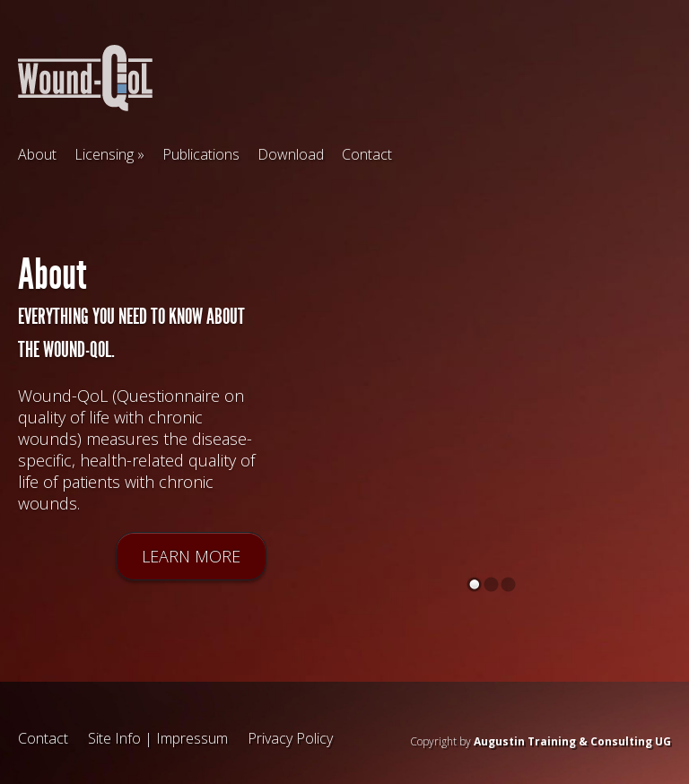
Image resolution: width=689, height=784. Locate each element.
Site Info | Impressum (158, 738)
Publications (201, 154)
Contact (367, 154)
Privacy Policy (290, 738)
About (37, 154)
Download (291, 154)
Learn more (191, 557)
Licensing (104, 154)
